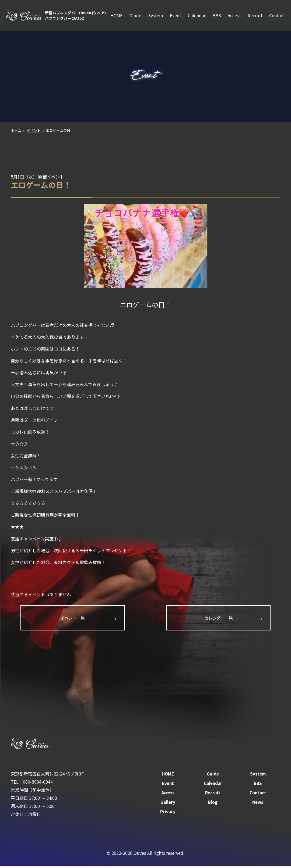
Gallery (168, 804)
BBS (216, 16)
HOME (114, 16)
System (154, 16)
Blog (213, 804)
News (258, 804)
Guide (134, 16)
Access (234, 16)
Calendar (196, 16)
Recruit (255, 16)
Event (174, 16)
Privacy (168, 813)
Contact (277, 16)
